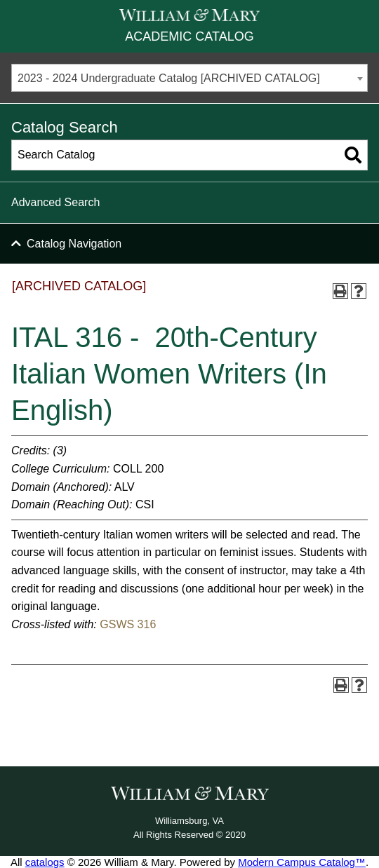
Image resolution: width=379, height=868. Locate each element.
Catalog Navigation (74, 244)
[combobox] (189, 78)
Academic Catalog (189, 36)
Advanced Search (55, 202)
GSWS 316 (128, 624)
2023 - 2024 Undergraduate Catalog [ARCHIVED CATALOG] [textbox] (169, 78)
